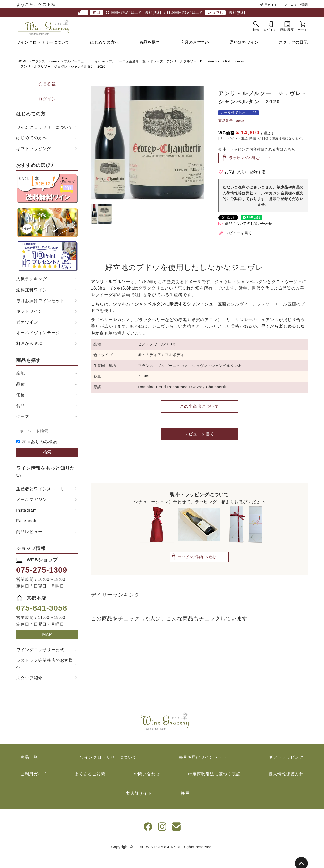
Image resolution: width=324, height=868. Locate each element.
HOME (23, 74)
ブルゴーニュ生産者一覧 (127, 74)
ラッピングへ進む (244, 171)
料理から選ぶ (29, 356)
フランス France (46, 74)
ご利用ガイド (268, 5)
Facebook (26, 534)
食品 (21, 419)
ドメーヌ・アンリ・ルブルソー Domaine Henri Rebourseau (197, 74)
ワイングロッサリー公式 (40, 663)
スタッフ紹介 (29, 691)
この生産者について (199, 419)
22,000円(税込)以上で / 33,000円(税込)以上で (162, 13)
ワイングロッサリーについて (43, 55)
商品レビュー (29, 545)
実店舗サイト (139, 806)
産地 (21, 386)
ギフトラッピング (34, 162)
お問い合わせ (147, 787)
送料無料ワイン (244, 55)
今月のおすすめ (195, 55)
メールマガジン (32, 512)
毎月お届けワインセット (40, 314)
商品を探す (150, 55)
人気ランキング (32, 292)
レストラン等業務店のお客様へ (45, 677)
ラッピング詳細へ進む (197, 570)
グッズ (23, 429)
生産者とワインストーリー (42, 502)
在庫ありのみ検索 (40, 455)
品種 (21, 397)
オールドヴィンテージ (38, 346)
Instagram (27, 523)
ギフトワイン (29, 324)
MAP (47, 647)
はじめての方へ (105, 55)
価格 (21, 408)
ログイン (47, 112)
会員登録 (47, 97)
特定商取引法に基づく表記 (214, 787)
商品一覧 (29, 770)
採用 (185, 806)
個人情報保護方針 (286, 787)
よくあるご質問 (296, 5)
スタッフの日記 (293, 55)
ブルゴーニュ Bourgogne (84, 74)
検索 (47, 465)
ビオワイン (27, 335)
